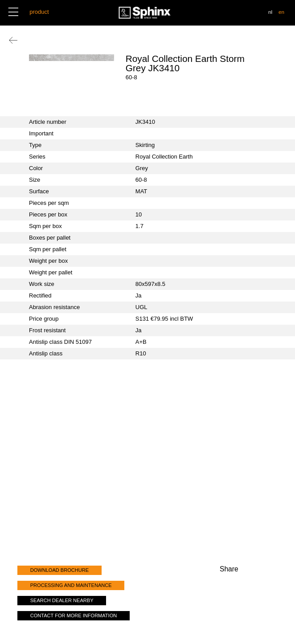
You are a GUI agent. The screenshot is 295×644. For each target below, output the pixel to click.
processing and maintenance (71, 585)
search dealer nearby (62, 600)
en (281, 12)
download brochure (59, 570)
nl (270, 12)
